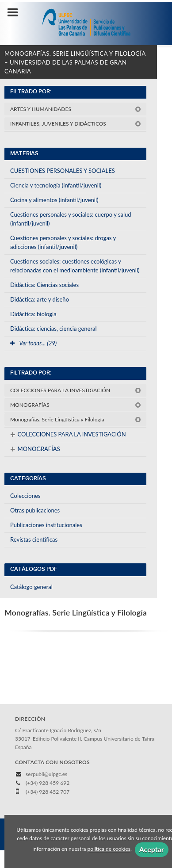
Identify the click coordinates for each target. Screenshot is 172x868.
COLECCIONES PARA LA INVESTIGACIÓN (76, 390)
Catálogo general (31, 587)
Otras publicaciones (35, 510)
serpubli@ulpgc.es (46, 774)
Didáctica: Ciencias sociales (44, 285)
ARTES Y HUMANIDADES (76, 109)
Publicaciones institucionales (46, 525)
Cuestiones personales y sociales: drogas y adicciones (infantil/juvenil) (63, 242)
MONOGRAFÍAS (76, 405)
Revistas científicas (34, 539)
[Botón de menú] (16, 13)
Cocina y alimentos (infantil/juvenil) (54, 200)
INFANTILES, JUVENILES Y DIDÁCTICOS (76, 124)
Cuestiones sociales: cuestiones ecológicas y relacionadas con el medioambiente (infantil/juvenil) (75, 266)
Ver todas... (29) (33, 343)
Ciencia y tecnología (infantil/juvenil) (56, 185)
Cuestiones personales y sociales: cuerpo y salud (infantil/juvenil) (71, 219)
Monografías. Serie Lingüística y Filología (76, 419)
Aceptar (152, 849)
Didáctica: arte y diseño (40, 299)
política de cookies (109, 849)
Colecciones (25, 496)
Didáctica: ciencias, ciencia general (54, 329)
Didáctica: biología (33, 314)
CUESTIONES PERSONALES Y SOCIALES (63, 171)
